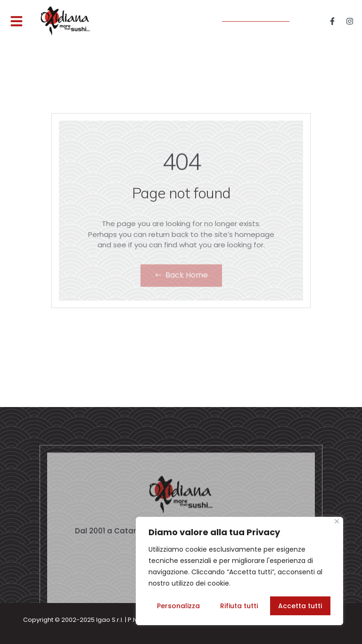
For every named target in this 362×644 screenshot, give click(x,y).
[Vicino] (337, 521)
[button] (16, 21)
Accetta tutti (300, 606)
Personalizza (178, 606)
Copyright (38, 620)
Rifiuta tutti (239, 606)
